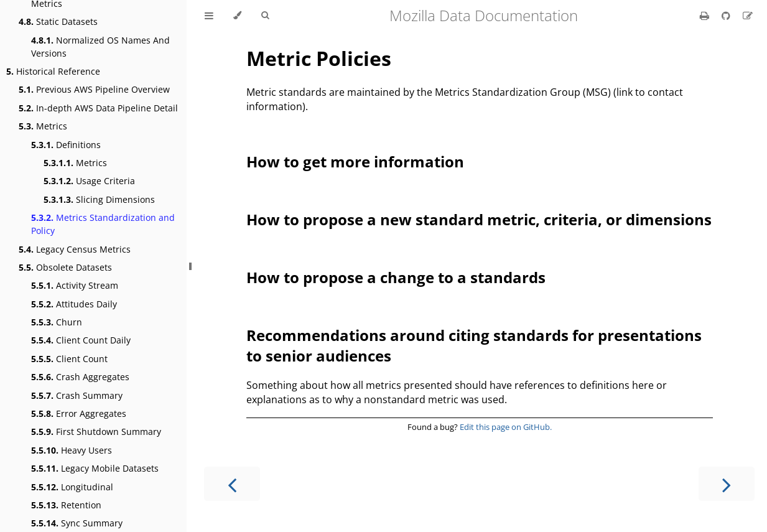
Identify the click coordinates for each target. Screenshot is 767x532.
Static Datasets (58, 21)
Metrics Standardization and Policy (103, 224)
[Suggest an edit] (748, 16)
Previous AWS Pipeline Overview (94, 89)
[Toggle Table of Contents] (209, 16)
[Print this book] (706, 16)
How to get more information (355, 161)
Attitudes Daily (74, 304)
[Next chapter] (727, 484)
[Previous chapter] (232, 484)
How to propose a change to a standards (396, 277)
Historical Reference (53, 71)
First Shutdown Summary (96, 432)
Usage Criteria (89, 181)
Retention (66, 505)
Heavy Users (72, 450)
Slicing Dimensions (99, 199)
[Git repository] (727, 16)
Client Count (69, 359)
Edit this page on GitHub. (506, 427)
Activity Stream (75, 285)
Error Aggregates (79, 413)
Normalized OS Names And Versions (100, 47)
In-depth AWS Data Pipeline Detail (98, 108)
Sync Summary (77, 523)
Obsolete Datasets (65, 267)
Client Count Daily (81, 340)
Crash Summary (77, 395)
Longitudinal (72, 487)
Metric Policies (319, 58)
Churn (57, 322)
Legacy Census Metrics (75, 249)
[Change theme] (237, 16)
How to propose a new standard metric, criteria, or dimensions (479, 219)
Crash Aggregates (80, 377)
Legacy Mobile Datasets (95, 468)
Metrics (43, 126)
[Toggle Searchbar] (265, 16)
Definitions (66, 145)
